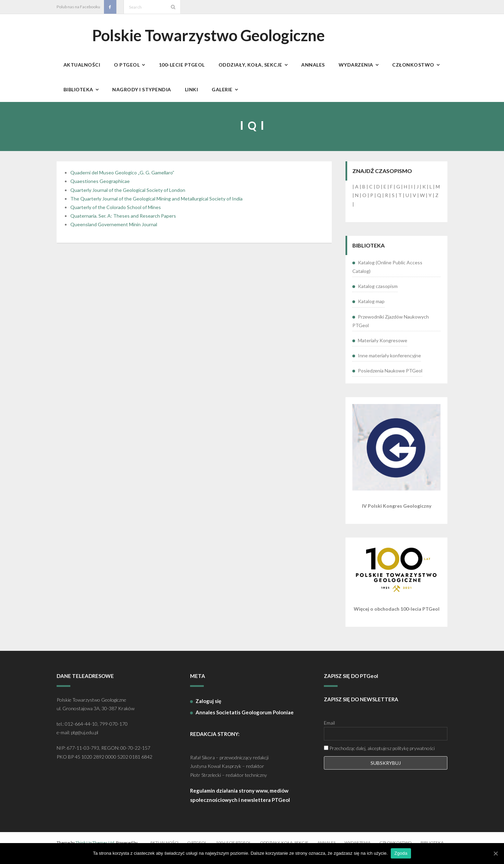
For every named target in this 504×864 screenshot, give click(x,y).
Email (329, 727)
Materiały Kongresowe (383, 344)
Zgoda (401, 853)
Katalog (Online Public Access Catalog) (387, 270)
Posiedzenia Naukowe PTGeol (390, 374)
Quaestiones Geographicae (100, 185)
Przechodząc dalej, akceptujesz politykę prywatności (379, 752)
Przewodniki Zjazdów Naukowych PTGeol (391, 324)
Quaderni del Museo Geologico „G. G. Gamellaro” (122, 176)
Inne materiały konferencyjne (389, 359)
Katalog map (371, 305)
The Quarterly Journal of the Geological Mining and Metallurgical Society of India (156, 202)
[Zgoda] (495, 853)
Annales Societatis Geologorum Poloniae (245, 716)
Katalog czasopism (378, 290)
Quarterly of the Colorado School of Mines (116, 211)
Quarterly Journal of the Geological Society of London (128, 193)
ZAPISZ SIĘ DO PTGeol (351, 680)
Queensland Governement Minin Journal (114, 228)
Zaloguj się (208, 704)
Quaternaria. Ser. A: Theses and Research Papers (123, 220)
